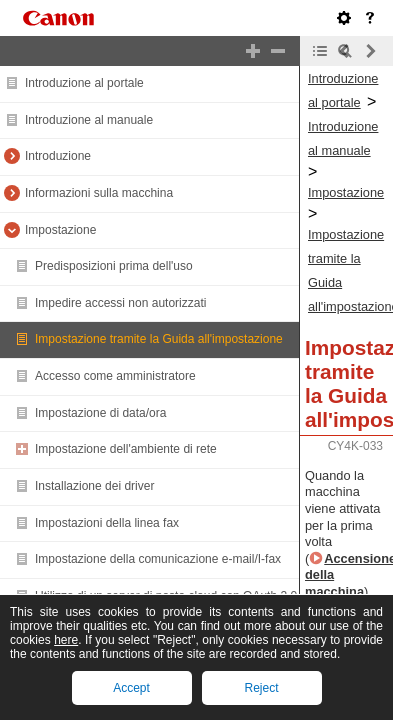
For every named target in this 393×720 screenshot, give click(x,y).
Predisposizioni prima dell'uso (114, 266)
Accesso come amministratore (115, 376)
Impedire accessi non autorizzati (120, 303)
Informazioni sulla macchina (99, 193)
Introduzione (58, 156)
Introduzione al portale (84, 83)
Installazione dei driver (94, 486)
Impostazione (60, 230)
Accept (131, 688)
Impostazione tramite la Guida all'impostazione (159, 339)
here (66, 640)
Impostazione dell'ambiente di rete (126, 449)
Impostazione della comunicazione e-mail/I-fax (158, 559)
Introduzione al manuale (89, 120)
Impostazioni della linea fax (107, 523)
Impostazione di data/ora (100, 413)
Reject (261, 688)
